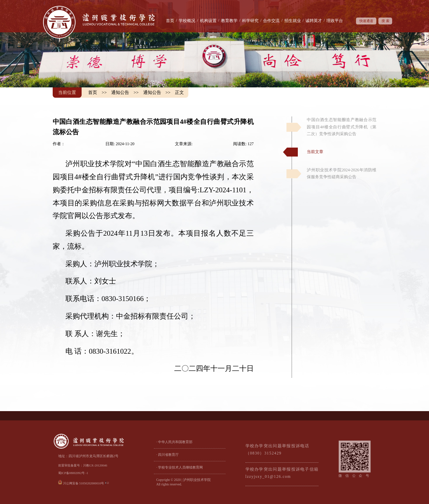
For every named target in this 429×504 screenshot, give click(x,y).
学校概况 (187, 21)
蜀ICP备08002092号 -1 (73, 473)
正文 (179, 92)
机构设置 (208, 21)
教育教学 (229, 21)
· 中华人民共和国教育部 (174, 442)
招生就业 (293, 21)
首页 (170, 21)
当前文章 (315, 152)
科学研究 (250, 21)
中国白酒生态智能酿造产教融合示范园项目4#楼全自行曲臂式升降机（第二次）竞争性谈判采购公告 (342, 127)
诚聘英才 (314, 21)
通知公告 (120, 92)
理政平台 (335, 21)
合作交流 (271, 21)
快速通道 (366, 21)
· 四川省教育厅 (168, 455)
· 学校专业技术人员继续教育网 (180, 467)
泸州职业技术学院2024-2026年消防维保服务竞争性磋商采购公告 (342, 174)
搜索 (386, 21)
